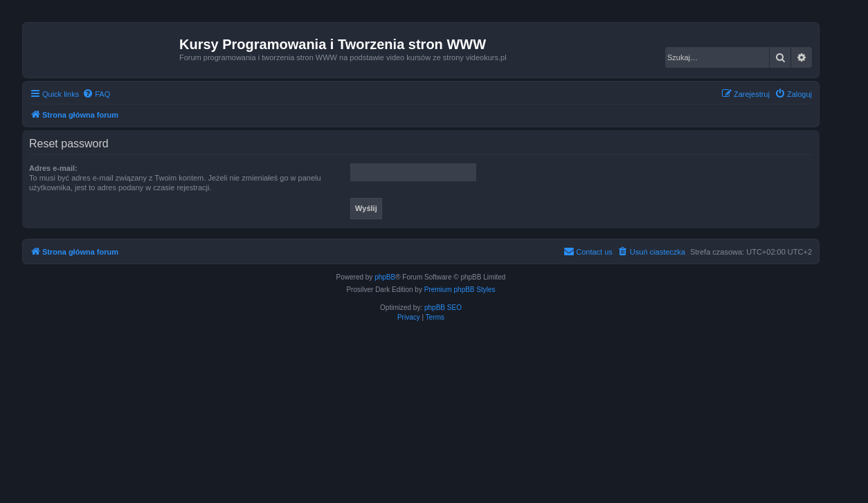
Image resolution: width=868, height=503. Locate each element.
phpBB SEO (443, 308)
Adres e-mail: (53, 168)
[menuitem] (96, 94)
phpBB (385, 277)
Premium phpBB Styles (460, 290)
